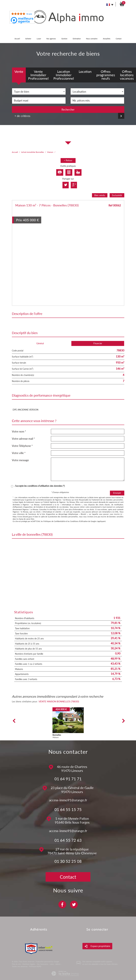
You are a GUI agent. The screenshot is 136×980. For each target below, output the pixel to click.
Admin (58, 964)
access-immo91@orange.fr (68, 800)
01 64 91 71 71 (68, 779)
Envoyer (117, 493)
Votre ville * (19, 453)
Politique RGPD (35, 966)
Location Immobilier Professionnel (64, 75)
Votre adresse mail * (23, 439)
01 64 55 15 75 (68, 809)
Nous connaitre (92, 39)
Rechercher (68, 110)
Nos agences (51, 39)
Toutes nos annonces (20, 966)
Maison (50, 152)
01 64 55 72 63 (68, 840)
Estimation (77, 39)
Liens (52, 964)
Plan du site (16, 964)
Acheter (28, 39)
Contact (119, 39)
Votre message (20, 460)
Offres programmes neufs (106, 75)
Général (40, 343)
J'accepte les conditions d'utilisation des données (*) (40, 486)
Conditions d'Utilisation (79, 521)
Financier (98, 343)
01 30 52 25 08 (68, 861)
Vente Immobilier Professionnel (38, 75)
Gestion (64, 39)
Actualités (107, 39)
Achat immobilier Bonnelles (33, 152)
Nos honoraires (43, 964)
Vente (19, 71)
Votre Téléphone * (22, 446)
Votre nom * (19, 431)
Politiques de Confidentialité (54, 521)
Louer (39, 39)
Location (85, 71)
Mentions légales (29, 964)
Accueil (17, 39)
